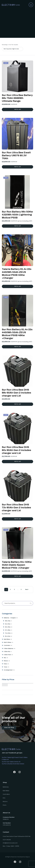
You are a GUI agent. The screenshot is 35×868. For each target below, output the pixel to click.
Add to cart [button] (18, 110)
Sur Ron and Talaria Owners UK (11, 762)
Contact (6, 832)
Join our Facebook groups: (12, 753)
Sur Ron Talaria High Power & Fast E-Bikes (15, 757)
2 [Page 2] (10, 589)
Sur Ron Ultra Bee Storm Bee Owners (13, 764)
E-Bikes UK (5, 760)
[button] (31, 5)
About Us (6, 813)
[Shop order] (12, 49)
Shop (5, 783)
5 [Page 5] (21, 589)
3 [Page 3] (14, 589)
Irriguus (28, 857)
